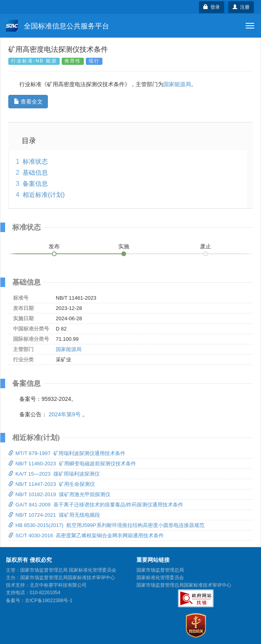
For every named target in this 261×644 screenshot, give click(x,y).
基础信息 (35, 173)
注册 (241, 7)
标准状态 (35, 161)
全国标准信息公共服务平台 (58, 26)
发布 (54, 246)
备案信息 (35, 184)
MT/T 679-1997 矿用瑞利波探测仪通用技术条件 (67, 453)
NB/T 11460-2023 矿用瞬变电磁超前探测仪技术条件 (72, 464)
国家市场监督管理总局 (160, 570)
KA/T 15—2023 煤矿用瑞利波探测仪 (54, 474)
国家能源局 (177, 84)
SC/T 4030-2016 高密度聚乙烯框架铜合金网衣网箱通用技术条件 (86, 535)
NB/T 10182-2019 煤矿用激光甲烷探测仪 (59, 494)
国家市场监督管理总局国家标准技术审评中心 (184, 585)
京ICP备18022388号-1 (49, 601)
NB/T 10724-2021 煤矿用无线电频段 (54, 515)
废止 (206, 246)
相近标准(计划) (44, 195)
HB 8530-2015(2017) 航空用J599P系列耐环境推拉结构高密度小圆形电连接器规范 (106, 525)
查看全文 (28, 102)
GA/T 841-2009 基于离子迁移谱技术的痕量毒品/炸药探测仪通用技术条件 (96, 505)
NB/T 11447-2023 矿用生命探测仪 (52, 484)
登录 (212, 7)
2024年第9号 (65, 414)
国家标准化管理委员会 (160, 578)
